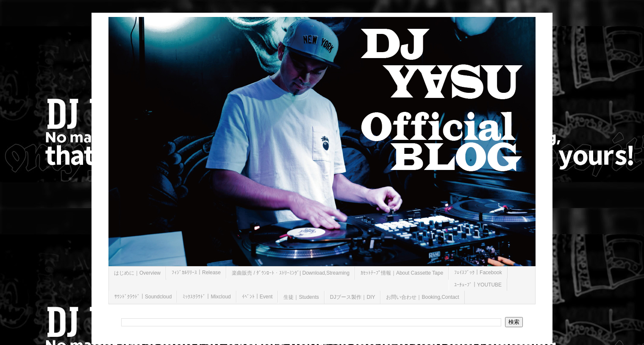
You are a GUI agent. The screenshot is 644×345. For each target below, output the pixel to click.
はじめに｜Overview (137, 273)
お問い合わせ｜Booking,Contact (422, 297)
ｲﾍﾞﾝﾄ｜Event (257, 297)
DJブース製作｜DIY (353, 297)
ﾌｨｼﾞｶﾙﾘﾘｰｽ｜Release (196, 273)
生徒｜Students (301, 297)
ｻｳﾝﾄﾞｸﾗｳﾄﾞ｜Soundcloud (143, 297)
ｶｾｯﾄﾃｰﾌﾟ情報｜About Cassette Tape (402, 273)
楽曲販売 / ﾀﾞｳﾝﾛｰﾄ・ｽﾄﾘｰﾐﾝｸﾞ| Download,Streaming (291, 273)
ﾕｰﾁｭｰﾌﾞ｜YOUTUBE (478, 285)
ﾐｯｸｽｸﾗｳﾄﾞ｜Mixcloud (207, 297)
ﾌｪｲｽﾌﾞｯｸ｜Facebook (478, 273)
